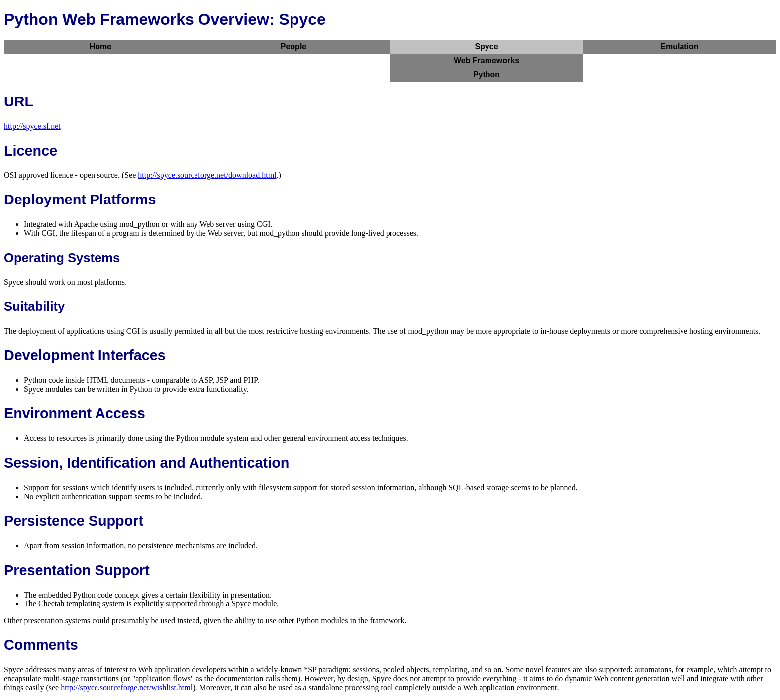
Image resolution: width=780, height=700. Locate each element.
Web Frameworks (487, 60)
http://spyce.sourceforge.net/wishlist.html (127, 687)
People (293, 47)
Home (100, 47)
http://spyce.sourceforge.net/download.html (207, 175)
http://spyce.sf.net (32, 126)
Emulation (679, 47)
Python (487, 74)
